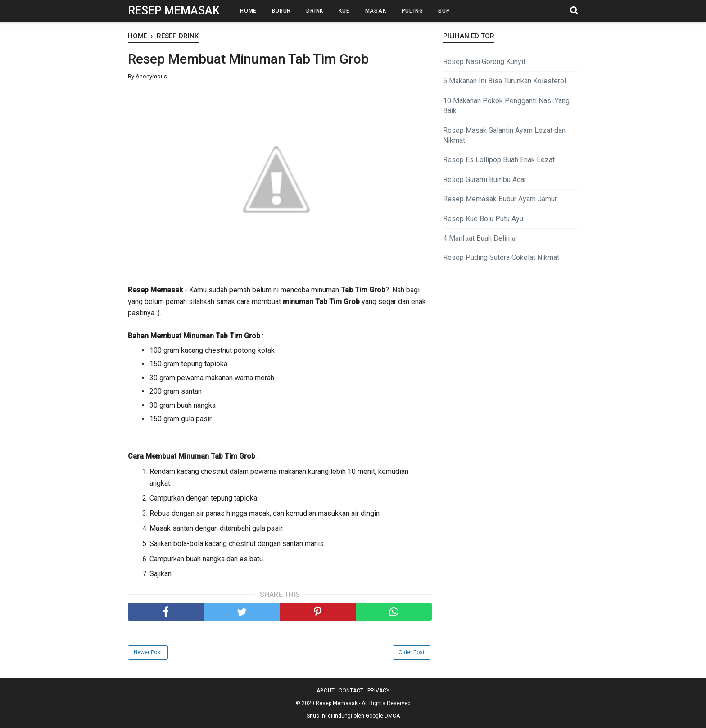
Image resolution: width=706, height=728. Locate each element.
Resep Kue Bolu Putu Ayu (483, 219)
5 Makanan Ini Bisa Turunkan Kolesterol (505, 81)
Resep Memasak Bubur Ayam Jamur (500, 199)
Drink (315, 11)
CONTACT (351, 691)
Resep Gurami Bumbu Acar (485, 180)
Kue (344, 11)
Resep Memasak (174, 11)
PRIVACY (378, 691)
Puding (412, 11)
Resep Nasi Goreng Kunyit (484, 61)
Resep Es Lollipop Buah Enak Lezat (499, 160)
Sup (444, 11)
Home (248, 11)
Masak (376, 11)
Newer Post (148, 652)
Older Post (412, 652)
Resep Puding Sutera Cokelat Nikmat (501, 257)
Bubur (281, 11)
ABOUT (326, 691)
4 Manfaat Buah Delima (479, 238)
